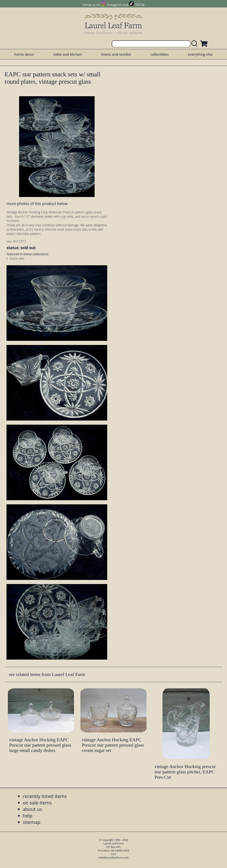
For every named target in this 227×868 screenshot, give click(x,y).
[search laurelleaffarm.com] (195, 44)
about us (32, 809)
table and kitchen (68, 54)
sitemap (31, 822)
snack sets (17, 258)
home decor (24, 54)
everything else (200, 54)
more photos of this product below (37, 204)
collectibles (160, 54)
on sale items (37, 803)
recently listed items (45, 796)
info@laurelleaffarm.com (113, 858)
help (27, 816)
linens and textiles (116, 54)
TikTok (140, 5)
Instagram (114, 5)
